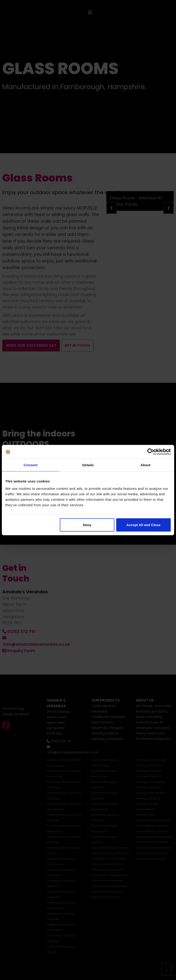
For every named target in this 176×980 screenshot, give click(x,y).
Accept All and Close (144, 525)
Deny (87, 525)
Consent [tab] (31, 465)
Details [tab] (88, 465)
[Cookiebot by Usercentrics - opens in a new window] (151, 452)
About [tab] (146, 465)
